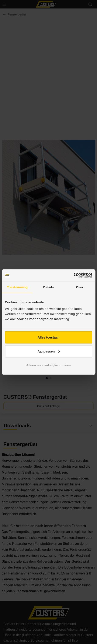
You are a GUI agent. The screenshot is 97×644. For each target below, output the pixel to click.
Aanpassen (49, 351)
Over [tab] (80, 287)
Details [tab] (49, 287)
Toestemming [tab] (17, 287)
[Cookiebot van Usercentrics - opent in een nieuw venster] (74, 275)
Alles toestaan (48, 337)
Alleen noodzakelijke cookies (48, 365)
